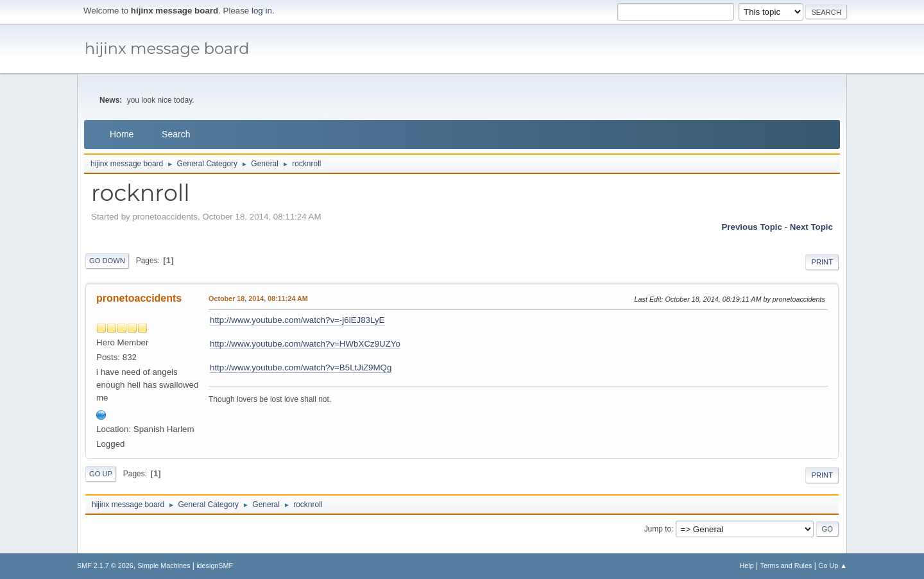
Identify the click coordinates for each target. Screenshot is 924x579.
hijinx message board (167, 48)
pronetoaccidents (139, 298)
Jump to (658, 529)
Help (747, 566)
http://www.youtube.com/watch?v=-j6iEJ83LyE (297, 320)
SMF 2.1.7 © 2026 (105, 566)
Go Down (107, 261)
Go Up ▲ (833, 566)
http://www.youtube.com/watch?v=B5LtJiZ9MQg (301, 367)
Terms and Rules (786, 566)
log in (262, 11)
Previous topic (752, 227)
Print (822, 262)
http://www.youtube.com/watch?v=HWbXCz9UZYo (305, 344)
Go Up (101, 474)
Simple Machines (164, 566)
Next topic (811, 227)
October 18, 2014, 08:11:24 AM (258, 298)
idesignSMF (215, 566)
